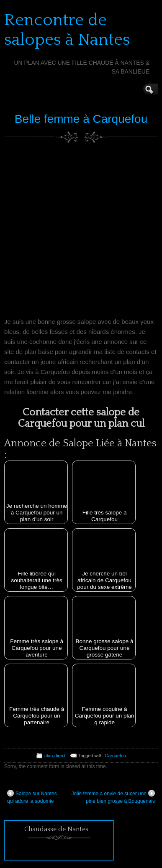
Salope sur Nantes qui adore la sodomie (32, 797)
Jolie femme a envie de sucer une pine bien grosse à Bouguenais (113, 797)
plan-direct (55, 756)
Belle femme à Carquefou (81, 119)
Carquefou (116, 756)
